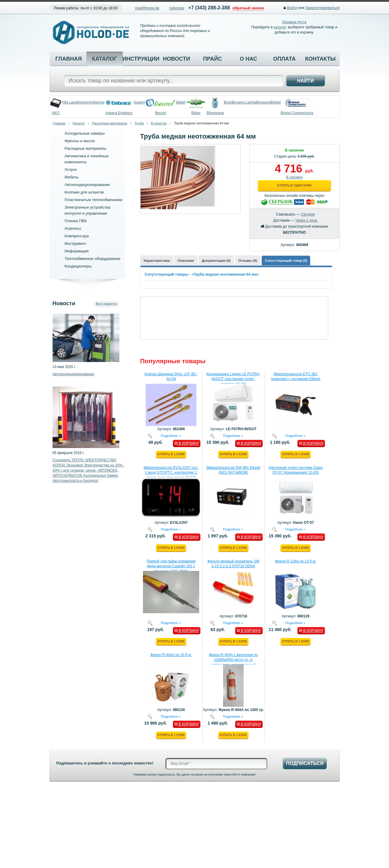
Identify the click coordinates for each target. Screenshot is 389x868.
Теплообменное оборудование (93, 259)
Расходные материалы (110, 123)
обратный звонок (248, 8)
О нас (248, 59)
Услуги (71, 170)
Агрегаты (73, 228)
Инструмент (76, 243)
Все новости (106, 304)
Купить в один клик (294, 186)
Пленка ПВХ (76, 221)
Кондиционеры (78, 266)
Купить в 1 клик (171, 454)
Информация (77, 251)
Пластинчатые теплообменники (94, 200)
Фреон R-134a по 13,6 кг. (296, 561)
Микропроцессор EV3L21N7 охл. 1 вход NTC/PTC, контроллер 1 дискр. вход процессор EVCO (171, 473)
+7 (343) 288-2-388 (209, 8)
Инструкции (141, 59)
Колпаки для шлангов (84, 192)
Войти (292, 8)
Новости (177, 59)
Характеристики (157, 261)
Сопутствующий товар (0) (286, 261)
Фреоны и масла (80, 141)
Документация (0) (216, 261)
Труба (139, 123)
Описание (186, 261)
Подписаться (305, 763)
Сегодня (308, 214)
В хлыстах (159, 123)
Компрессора (77, 236)
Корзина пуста (294, 22)
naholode (177, 8)
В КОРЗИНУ (187, 444)
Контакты (321, 59)
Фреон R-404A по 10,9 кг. (171, 655)
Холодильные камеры (85, 133)
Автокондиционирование (87, 185)
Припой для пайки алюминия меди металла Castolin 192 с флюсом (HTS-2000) (171, 566)
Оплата (285, 59)
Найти (306, 81)
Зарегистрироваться (322, 8)
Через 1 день (306, 220)
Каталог (104, 59)
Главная (68, 59)
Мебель (72, 177)
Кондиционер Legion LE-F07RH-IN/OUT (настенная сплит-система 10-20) (233, 379)
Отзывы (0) (248, 261)
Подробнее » (171, 435)
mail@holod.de (147, 8)
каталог (280, 27)
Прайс (212, 59)
